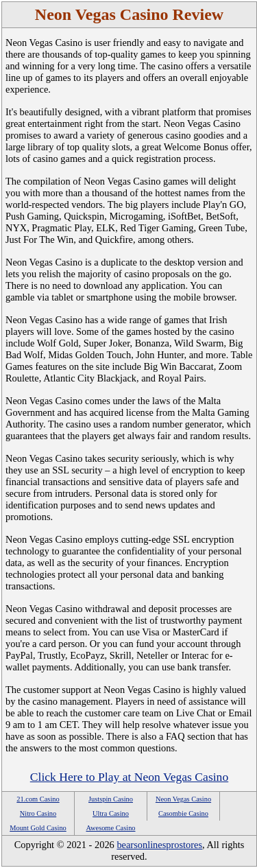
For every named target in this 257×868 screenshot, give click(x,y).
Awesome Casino (110, 828)
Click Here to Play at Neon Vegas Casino (129, 777)
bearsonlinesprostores (159, 845)
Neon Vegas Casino (183, 799)
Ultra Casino (111, 813)
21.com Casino (38, 799)
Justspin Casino (111, 799)
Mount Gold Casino (38, 828)
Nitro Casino (38, 813)
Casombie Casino (183, 813)
